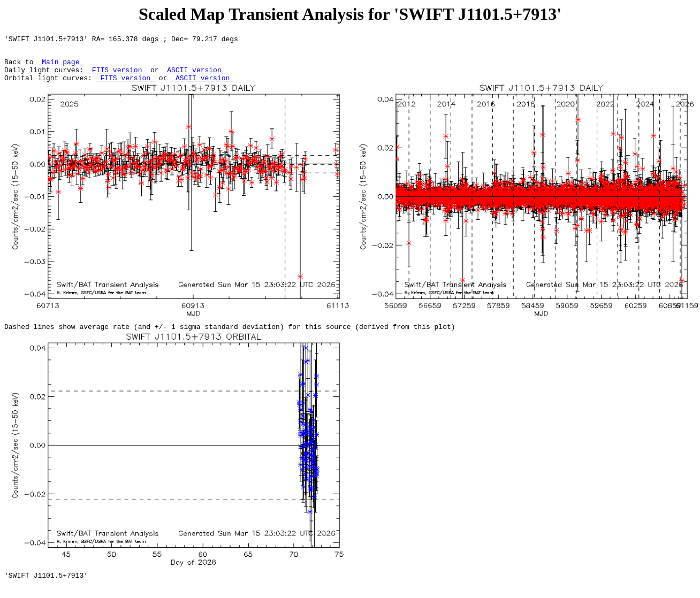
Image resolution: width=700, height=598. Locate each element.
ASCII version (194, 76)
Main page (60, 66)
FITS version (117, 76)
